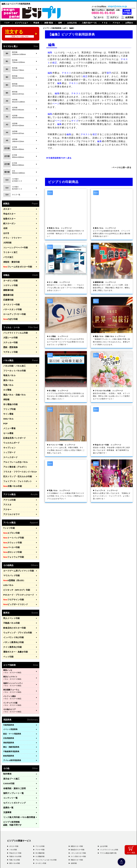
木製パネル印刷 (11, 466)
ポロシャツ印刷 (11, 528)
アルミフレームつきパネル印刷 (46, 821)
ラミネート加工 (9, 249)
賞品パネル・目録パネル (13, 382)
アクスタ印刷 (40, 807)
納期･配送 (49, 23)
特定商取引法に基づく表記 (42, 862)
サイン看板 (8, 399)
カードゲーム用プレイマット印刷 (17, 546)
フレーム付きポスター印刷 (16, 262)
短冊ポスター (9, 218)
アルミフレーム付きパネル (14, 444)
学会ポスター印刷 (15, 814)
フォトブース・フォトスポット (16, 461)
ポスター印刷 (14, 807)
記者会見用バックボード (13, 421)
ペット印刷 (8, 625)
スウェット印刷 (11, 519)
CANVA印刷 (8, 751)
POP (5, 408)
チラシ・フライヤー (11, 235)
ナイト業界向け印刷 (11, 617)
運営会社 (28, 862)
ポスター (7, 209)
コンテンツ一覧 (9, 764)
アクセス (116, 23)
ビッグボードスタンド (14, 577)
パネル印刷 (13, 811)
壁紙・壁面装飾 (9, 337)
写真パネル (8, 373)
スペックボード (9, 439)
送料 (60, 23)
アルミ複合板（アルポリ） (14, 448)
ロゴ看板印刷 (40, 818)
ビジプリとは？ (22, 23)
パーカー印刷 (10, 523)
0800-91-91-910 (103, 13)
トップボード (9, 435)
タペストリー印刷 (10, 297)
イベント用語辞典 (10, 698)
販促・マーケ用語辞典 (12, 702)
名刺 (5, 227)
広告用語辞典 (9, 707)
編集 (50, 52)
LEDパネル (8, 559)
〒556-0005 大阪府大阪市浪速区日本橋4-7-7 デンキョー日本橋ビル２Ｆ (45, 843)
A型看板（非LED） (13, 555)
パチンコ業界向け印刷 (12, 612)
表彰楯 (6, 386)
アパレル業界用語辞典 (12, 729)
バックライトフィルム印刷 (14, 324)
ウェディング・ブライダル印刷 (16, 603)
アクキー (7, 488)
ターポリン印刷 (9, 275)
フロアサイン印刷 (12, 572)
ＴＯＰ (7, 23)
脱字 (109, 73)
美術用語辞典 (9, 711)
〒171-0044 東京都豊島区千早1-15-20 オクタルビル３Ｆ (38, 841)
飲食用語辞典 (9, 724)
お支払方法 (72, 23)
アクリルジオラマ (10, 492)
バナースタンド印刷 (11, 302)
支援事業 (7, 778)
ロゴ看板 (7, 377)
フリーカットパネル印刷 (13, 360)
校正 (55, 63)
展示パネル (8, 368)
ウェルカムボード (10, 426)
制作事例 (7, 742)
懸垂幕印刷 (8, 289)
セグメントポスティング (13, 769)
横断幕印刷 (8, 284)
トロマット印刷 (9, 280)
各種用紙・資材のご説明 (13, 755)
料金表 (36, 23)
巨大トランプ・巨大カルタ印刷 (16, 457)
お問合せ (129, 23)
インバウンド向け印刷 (12, 608)
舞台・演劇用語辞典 (11, 716)
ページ (56, 104)
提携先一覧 (8, 773)
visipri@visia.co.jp (117, 6)
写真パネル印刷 (15, 821)
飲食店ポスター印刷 (78, 811)
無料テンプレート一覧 (12, 760)
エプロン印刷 (10, 510)
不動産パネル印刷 (10, 594)
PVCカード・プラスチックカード (17, 568)
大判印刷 (7, 240)
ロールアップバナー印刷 (13, 306)
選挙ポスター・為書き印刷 (14, 621)
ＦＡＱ (105, 23)
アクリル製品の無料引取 (108, 814)
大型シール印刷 (9, 328)
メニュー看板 (9, 413)
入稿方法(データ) (89, 23)
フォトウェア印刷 (12, 532)
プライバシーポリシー (16, 862)
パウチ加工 (8, 253)
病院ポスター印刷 (77, 807)
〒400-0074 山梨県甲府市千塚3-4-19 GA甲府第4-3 (36, 849)
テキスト (67, 73)
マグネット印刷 (9, 342)
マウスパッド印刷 (10, 550)
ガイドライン (58, 862)
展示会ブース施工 (10, 747)
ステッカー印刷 (9, 333)
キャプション (9, 430)
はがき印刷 (104, 807)
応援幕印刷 (8, 293)
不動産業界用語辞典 (11, 720)
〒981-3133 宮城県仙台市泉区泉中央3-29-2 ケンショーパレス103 (42, 851)
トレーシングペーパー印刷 (14, 244)
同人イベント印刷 (10, 590)
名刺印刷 (74, 824)
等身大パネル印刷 (15, 818)
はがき (6, 231)
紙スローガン (9, 222)
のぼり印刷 (10, 311)
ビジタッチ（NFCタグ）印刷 (15, 563)
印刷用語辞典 (9, 693)
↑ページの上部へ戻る (121, 167)
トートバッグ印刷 (12, 515)
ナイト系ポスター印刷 (78, 818)
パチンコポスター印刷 (78, 814)
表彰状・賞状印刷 (10, 257)
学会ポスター (9, 213)
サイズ (75, 121)
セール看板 (8, 417)
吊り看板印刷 (40, 814)
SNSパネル (8, 404)
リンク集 (17, 782)
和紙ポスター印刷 (77, 821)
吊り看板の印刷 (9, 390)
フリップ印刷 (9, 395)
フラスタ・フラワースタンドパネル (17, 452)
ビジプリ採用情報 (18, 787)
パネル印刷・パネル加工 (13, 355)
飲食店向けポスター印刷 (13, 599)
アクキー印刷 (40, 811)
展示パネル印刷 (15, 824)
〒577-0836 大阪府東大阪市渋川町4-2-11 (34, 846)
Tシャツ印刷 (8, 506)
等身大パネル (9, 364)
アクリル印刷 (9, 479)
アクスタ (7, 484)
